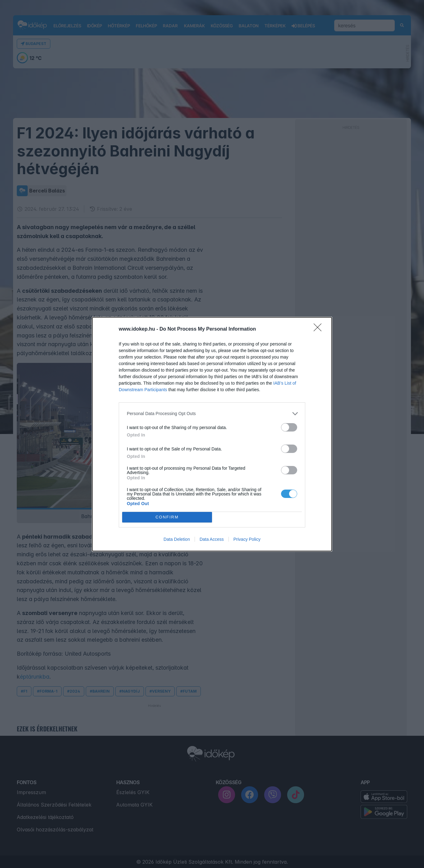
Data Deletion (177, 539)
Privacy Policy (247, 539)
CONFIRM (167, 517)
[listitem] (212, 414)
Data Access (212, 539)
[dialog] (212, 434)
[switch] (289, 427)
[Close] (320, 329)
